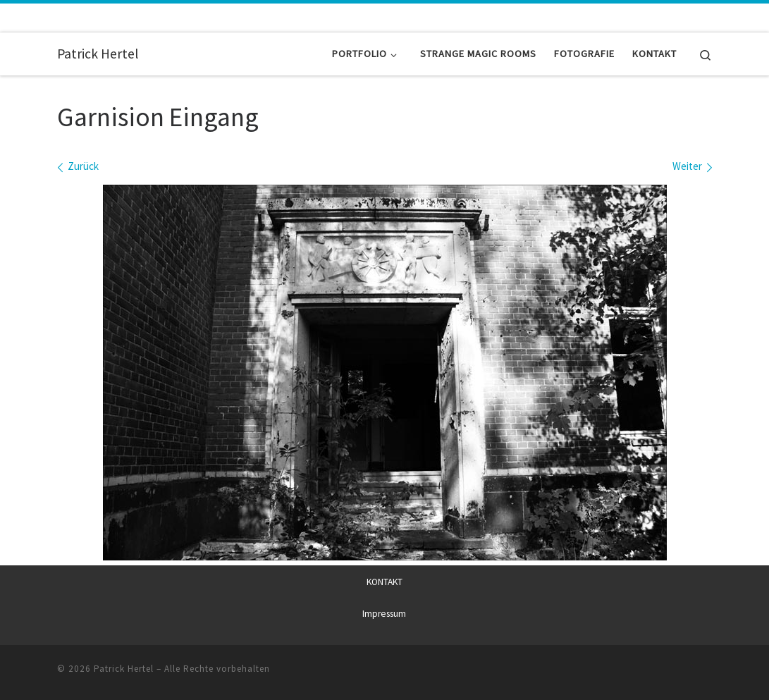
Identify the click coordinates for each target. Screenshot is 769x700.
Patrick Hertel (124, 668)
